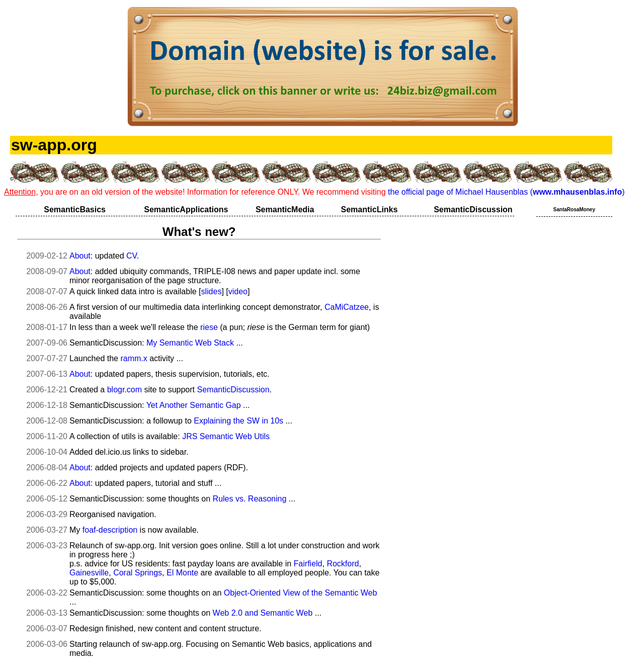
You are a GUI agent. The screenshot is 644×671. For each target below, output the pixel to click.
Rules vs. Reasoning (250, 499)
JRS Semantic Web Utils (226, 436)
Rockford (343, 564)
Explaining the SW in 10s (238, 421)
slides (211, 291)
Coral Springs (138, 573)
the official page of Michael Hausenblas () (506, 192)
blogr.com (125, 390)
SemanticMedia (285, 209)
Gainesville (89, 573)
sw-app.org (54, 145)
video (238, 291)
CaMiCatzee (347, 307)
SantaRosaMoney (574, 209)
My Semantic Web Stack (190, 343)
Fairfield (308, 564)
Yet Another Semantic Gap (194, 405)
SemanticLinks (369, 209)
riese (209, 327)
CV (132, 256)
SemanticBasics (75, 209)
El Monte (182, 573)
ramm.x (134, 358)
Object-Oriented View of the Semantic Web (300, 593)
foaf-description (110, 530)
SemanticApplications (186, 209)
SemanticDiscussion (473, 209)
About (80, 256)
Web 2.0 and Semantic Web (263, 613)
